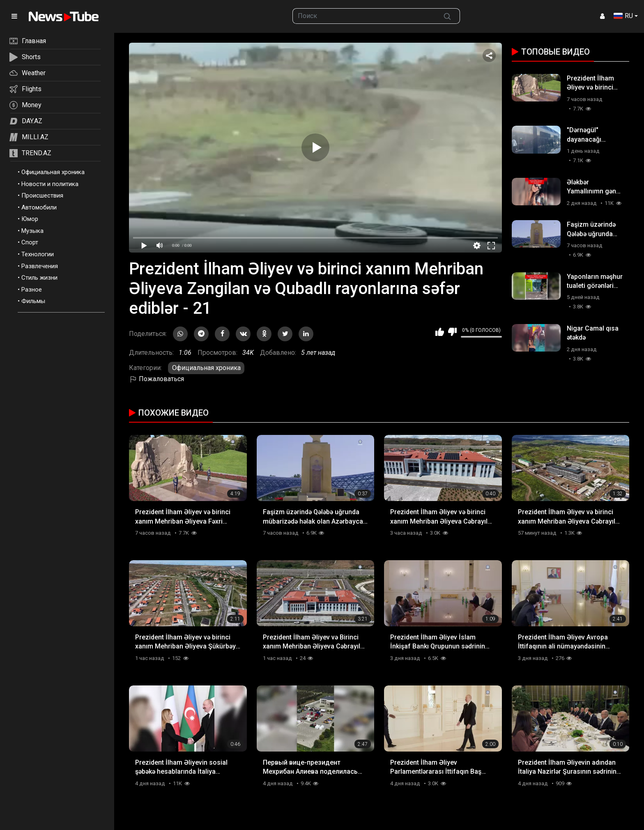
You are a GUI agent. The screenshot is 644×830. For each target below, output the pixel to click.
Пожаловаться (156, 379)
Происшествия (42, 195)
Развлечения (40, 266)
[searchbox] (364, 16)
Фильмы (33, 301)
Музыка (32, 231)
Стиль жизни (39, 278)
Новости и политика (50, 184)
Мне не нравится (452, 332)
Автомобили (39, 207)
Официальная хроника (53, 172)
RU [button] (623, 16)
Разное (32, 290)
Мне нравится (440, 332)
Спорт (30, 242)
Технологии (38, 254)
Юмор (30, 219)
